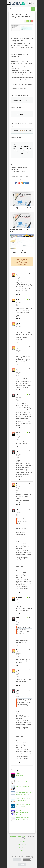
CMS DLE (13, 836)
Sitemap (22, 853)
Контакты (22, 847)
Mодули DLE (21, 836)
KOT (18, 299)
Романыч (19, 598)
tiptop (18, 394)
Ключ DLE (22, 841)
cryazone (19, 347)
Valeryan (19, 484)
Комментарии (22, 844)
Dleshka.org (16, 3)
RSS (22, 850)
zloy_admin (20, 670)
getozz (18, 274)
